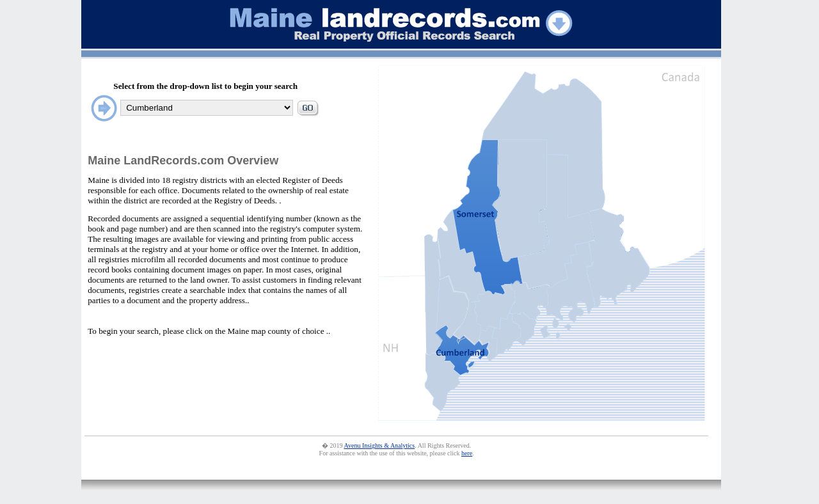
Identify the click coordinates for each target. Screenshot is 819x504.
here (467, 453)
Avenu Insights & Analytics (380, 445)
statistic (694, 463)
